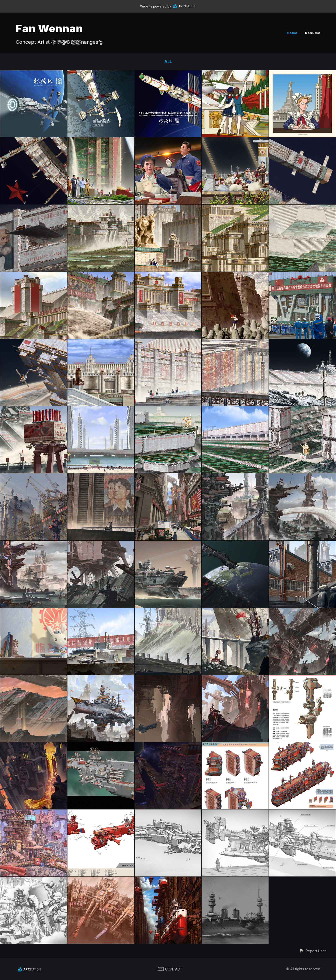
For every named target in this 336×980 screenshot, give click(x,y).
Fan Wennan (49, 28)
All (168, 62)
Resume (313, 33)
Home (292, 33)
